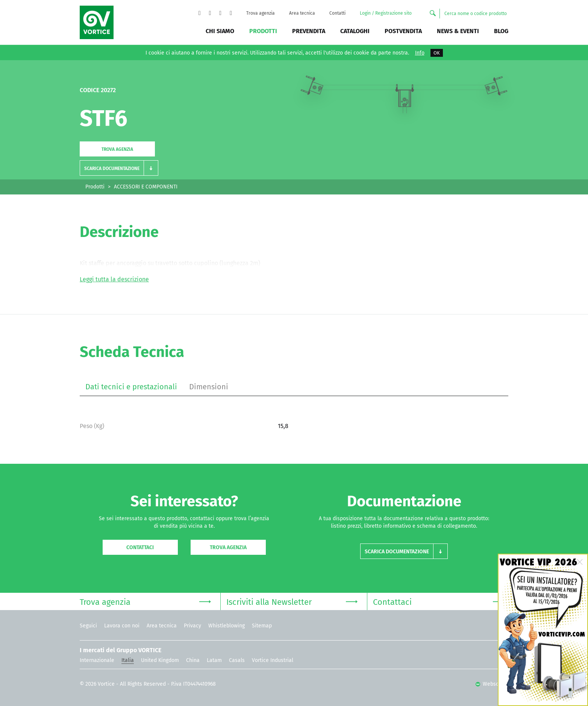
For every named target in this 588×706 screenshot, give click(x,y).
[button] (119, 168)
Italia (128, 660)
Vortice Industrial (273, 660)
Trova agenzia (261, 13)
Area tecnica (302, 13)
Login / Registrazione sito (386, 13)
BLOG (501, 31)
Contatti (337, 13)
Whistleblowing (227, 626)
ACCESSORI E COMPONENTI (146, 187)
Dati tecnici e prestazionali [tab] (131, 387)
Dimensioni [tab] (209, 387)
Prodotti (263, 31)
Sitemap (262, 626)
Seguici (88, 626)
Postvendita (403, 31)
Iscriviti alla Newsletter (292, 601)
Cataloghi (355, 31)
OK (437, 53)
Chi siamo (220, 31)
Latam (214, 660)
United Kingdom (160, 660)
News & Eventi (458, 31)
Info (420, 53)
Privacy (192, 626)
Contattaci (140, 547)
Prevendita (309, 31)
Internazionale (97, 660)
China (193, 660)
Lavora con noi (122, 626)
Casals (237, 660)
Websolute (492, 684)
